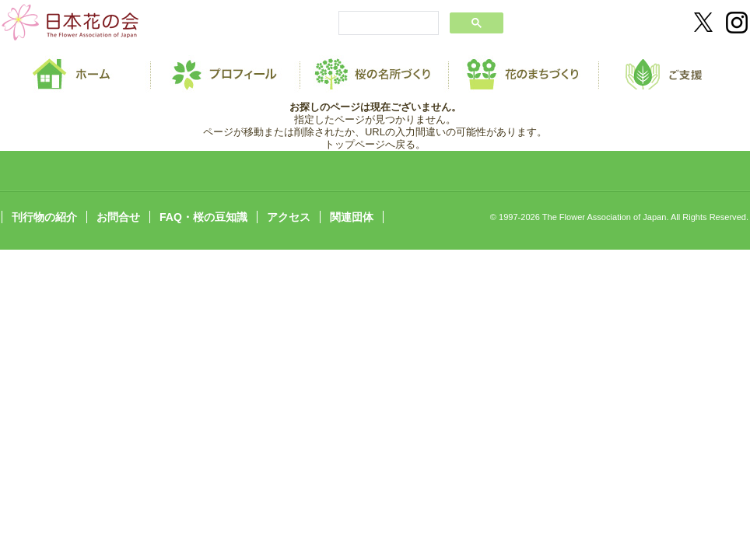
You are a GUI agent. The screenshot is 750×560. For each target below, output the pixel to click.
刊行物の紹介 (44, 217)
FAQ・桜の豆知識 (203, 217)
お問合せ (118, 217)
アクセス (289, 217)
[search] (387, 24)
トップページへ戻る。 (375, 144)
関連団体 (352, 217)
